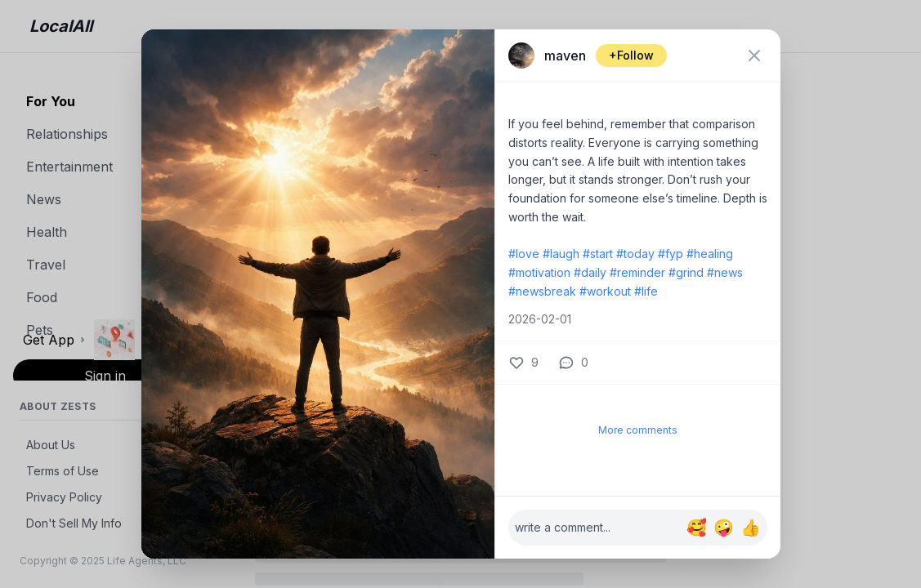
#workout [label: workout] (605, 291)
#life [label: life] (646, 291)
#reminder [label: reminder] (637, 272)
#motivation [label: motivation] (539, 272)
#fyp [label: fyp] (671, 254)
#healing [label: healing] (710, 254)
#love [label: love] (524, 254)
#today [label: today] (635, 254)
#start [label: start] (598, 254)
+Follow (631, 55)
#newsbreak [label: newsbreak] (542, 291)
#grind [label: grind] (686, 272)
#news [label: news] (725, 272)
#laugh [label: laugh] (561, 254)
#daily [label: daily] (590, 272)
